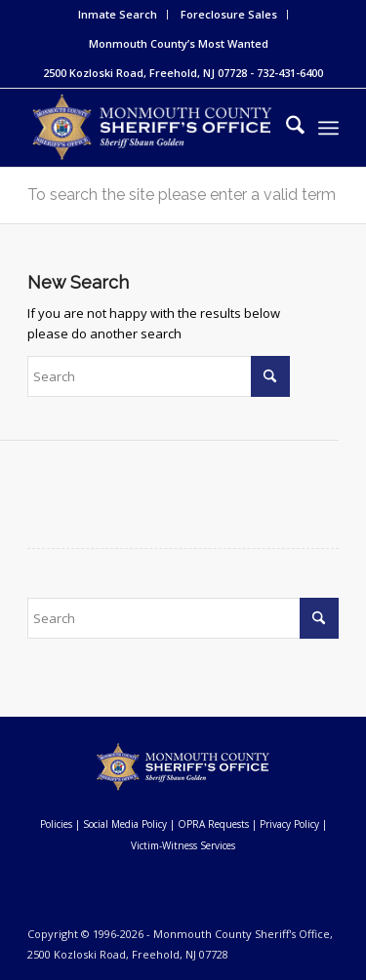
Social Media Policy (125, 824)
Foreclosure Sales (229, 14)
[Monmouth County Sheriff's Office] (152, 128)
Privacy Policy (289, 824)
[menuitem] (118, 15)
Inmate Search (118, 14)
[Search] (285, 128)
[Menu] (328, 128)
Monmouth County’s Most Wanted (179, 43)
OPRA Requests (213, 824)
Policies (56, 824)
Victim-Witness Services (183, 845)
